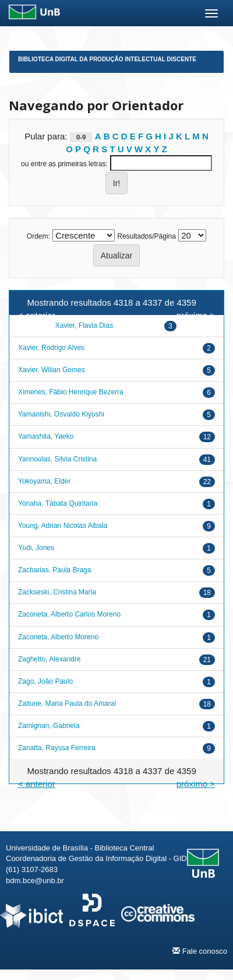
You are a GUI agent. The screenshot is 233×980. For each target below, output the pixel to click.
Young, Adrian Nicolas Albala (63, 526)
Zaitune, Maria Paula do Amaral (67, 703)
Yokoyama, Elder (44, 481)
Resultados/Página (146, 236)
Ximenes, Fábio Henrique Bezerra (71, 392)
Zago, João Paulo (45, 681)
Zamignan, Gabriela (49, 726)
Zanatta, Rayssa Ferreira (57, 748)
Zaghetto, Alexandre (49, 659)
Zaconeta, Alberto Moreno (58, 637)
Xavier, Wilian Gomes (52, 370)
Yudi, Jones (36, 548)
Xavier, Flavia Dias (84, 325)
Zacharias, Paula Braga (54, 570)
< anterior (37, 784)
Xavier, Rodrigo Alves (51, 348)
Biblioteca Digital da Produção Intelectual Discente (107, 59)
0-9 (81, 137)
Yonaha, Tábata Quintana (58, 503)
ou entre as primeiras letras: (64, 164)
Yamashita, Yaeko (46, 436)
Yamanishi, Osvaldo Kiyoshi (61, 414)
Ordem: (38, 236)
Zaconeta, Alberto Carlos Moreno (69, 614)
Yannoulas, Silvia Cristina (57, 459)
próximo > (196, 784)
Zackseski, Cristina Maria (57, 592)
